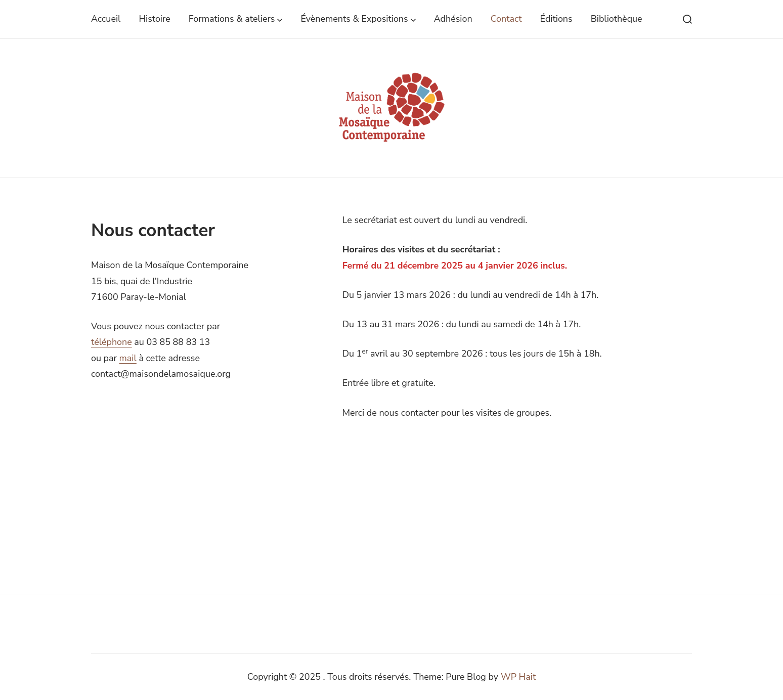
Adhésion (453, 19)
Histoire (154, 19)
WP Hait (518, 677)
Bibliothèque (617, 19)
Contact (506, 19)
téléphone (112, 342)
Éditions (556, 19)
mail (128, 358)
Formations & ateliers (236, 19)
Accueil (106, 19)
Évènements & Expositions (358, 19)
